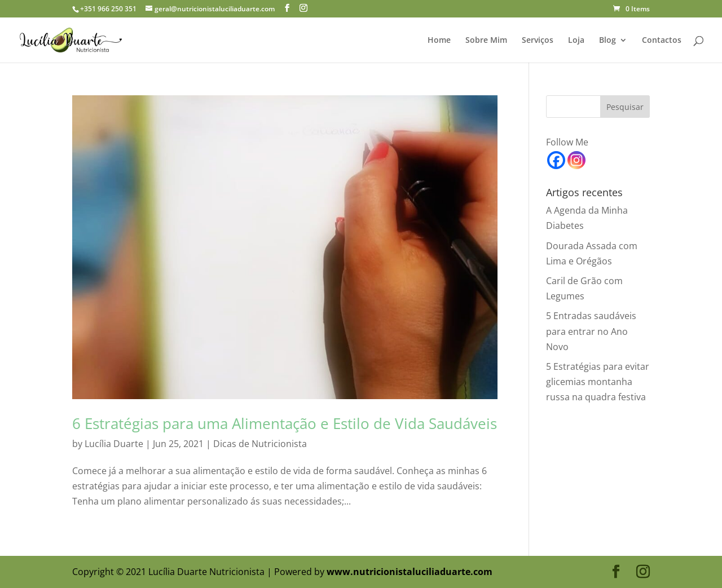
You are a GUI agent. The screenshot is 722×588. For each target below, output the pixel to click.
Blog (607, 41)
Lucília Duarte (114, 444)
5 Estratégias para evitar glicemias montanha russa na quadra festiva (598, 382)
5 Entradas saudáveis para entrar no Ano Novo (591, 331)
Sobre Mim (486, 41)
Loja (576, 41)
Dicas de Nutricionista (260, 444)
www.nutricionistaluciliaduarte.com (410, 572)
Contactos (662, 41)
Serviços (538, 41)
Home (439, 41)
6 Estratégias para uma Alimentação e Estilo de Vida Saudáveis (285, 423)
